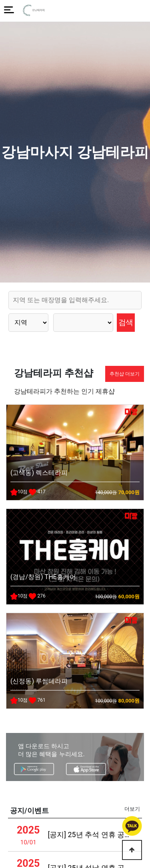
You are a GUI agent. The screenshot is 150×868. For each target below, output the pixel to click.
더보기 (132, 809)
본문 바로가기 (0, 0)
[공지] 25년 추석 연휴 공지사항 (90, 835)
